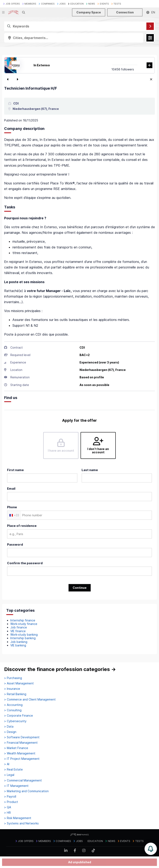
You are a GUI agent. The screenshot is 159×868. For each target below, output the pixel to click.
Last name (90, 470)
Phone (12, 507)
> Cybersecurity (15, 721)
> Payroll (10, 797)
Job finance (19, 627)
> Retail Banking (15, 694)
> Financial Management (21, 743)
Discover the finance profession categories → (60, 669)
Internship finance (23, 620)
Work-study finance (24, 624)
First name (15, 470)
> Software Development (22, 737)
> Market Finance (16, 748)
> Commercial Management (23, 780)
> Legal (9, 775)
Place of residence (22, 526)
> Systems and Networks (21, 823)
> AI (7, 764)
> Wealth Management (20, 753)
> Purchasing (13, 678)
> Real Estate (13, 769)
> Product (11, 802)
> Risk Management (18, 818)
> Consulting (13, 710)
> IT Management (16, 786)
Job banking (19, 642)
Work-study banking (24, 635)
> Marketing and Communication (26, 791)
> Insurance (12, 689)
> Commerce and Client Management (30, 699)
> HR (7, 813)
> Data (9, 727)
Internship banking (23, 638)
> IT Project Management (22, 759)
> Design (10, 732)
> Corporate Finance (19, 716)
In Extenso (42, 65)
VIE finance (18, 631)
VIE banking (18, 645)
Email (11, 489)
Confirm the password (25, 563)
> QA (8, 807)
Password (15, 544)
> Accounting (13, 705)
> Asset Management (19, 683)
